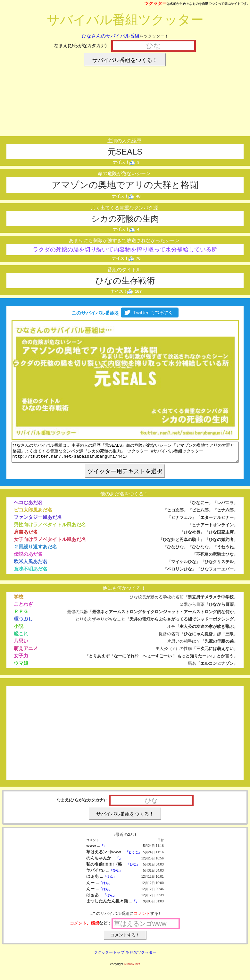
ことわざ (23, 608)
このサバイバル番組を (125, 313)
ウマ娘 (21, 667)
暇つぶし (23, 623)
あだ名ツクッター (141, 956)
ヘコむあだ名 (28, 506)
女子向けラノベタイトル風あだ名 (50, 543)
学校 (19, 600)
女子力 (21, 659)
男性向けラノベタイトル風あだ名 (50, 528)
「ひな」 (133, 868)
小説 (19, 630)
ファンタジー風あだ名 (38, 521)
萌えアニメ (26, 652)
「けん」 (110, 880)
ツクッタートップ (109, 956)
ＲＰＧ (21, 615)
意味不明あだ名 (31, 573)
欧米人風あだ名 (31, 565)
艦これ (21, 637)
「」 (104, 850)
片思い (21, 645)
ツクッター (155, 3)
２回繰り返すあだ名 (35, 550)
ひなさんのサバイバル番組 (111, 36)
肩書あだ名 (26, 536)
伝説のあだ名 (28, 558)
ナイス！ (124, 162)
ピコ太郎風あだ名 (33, 514)
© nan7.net (132, 968)
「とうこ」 (133, 856)
